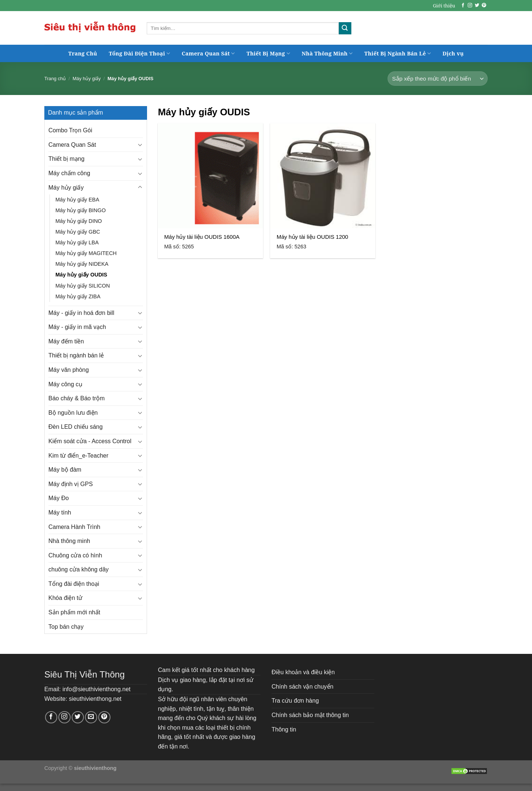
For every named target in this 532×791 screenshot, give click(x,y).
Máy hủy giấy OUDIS (81, 275)
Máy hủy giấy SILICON (83, 286)
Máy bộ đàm (65, 470)
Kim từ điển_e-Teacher (78, 456)
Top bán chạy (66, 627)
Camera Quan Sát (208, 53)
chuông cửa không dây (79, 569)
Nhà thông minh (69, 541)
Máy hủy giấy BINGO (81, 210)
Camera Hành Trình (74, 527)
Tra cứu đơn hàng (295, 701)
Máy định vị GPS (71, 484)
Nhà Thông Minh (327, 53)
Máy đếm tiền (66, 341)
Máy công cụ (65, 384)
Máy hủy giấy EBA (77, 200)
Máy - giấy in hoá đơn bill (81, 313)
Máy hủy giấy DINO (79, 221)
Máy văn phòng (69, 370)
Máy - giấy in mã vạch (77, 327)
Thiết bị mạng (66, 159)
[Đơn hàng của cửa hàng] (438, 79)
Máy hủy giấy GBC (78, 232)
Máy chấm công (69, 173)
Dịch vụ (453, 53)
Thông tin (284, 729)
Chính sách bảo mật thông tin (310, 715)
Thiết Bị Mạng (268, 53)
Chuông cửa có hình (75, 555)
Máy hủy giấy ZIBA (78, 296)
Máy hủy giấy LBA (77, 242)
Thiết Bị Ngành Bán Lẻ (398, 53)
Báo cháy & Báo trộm (76, 398)
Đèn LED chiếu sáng (76, 427)
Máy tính (60, 512)
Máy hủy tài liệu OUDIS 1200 (313, 237)
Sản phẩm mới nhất (74, 612)
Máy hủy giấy (86, 79)
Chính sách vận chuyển (302, 687)
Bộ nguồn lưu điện (73, 413)
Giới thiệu (444, 6)
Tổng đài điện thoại (74, 584)
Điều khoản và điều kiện (303, 672)
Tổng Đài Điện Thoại (140, 53)
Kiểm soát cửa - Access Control (90, 441)
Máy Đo (59, 498)
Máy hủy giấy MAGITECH (86, 253)
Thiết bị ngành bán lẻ (76, 355)
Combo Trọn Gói (70, 130)
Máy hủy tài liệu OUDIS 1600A (202, 237)
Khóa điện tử (65, 598)
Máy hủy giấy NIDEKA (82, 264)
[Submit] (345, 28)
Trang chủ (55, 79)
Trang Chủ (83, 53)
